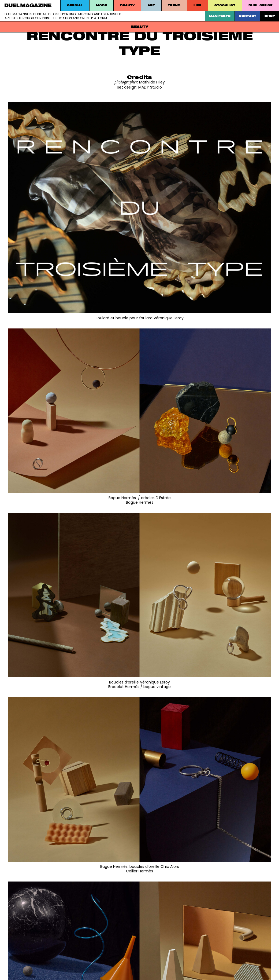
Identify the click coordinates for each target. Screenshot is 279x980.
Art (151, 5)
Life (197, 5)
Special (75, 5)
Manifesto (220, 16)
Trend (174, 5)
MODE (101, 5)
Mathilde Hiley (152, 82)
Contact (248, 16)
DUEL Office (261, 5)
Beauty (127, 5)
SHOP (270, 16)
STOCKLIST (225, 5)
